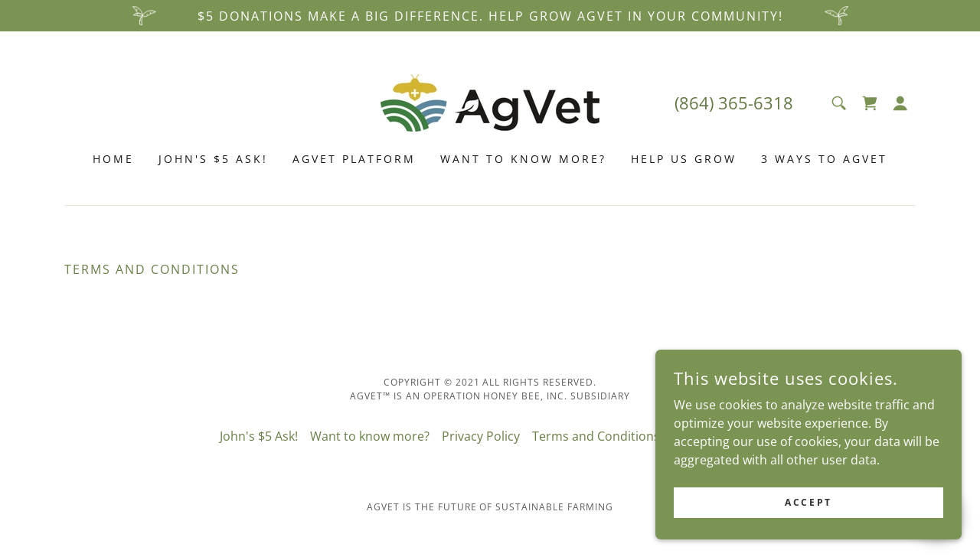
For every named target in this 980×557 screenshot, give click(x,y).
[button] (900, 103)
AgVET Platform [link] (354, 159)
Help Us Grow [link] (684, 159)
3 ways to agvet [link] (824, 159)
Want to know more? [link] (523, 159)
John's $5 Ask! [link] (213, 159)
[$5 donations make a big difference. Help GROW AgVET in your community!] (490, 16)
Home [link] (113, 159)
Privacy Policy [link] (481, 436)
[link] (490, 102)
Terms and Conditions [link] (596, 436)
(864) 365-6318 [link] (734, 103)
